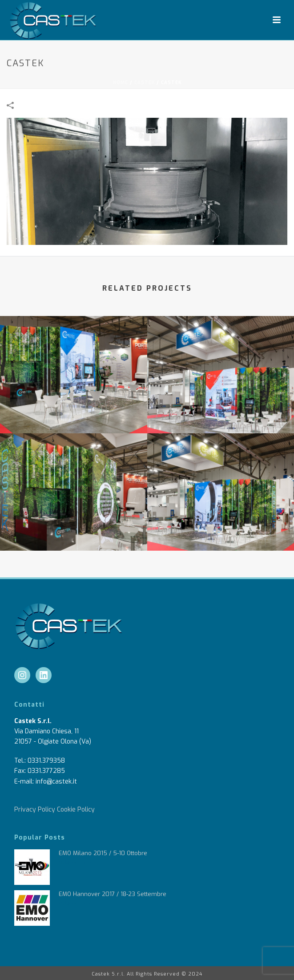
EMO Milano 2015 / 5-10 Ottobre (103, 853)
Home (121, 82)
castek (145, 82)
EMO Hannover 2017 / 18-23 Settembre (113, 894)
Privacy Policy (35, 810)
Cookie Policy (76, 810)
